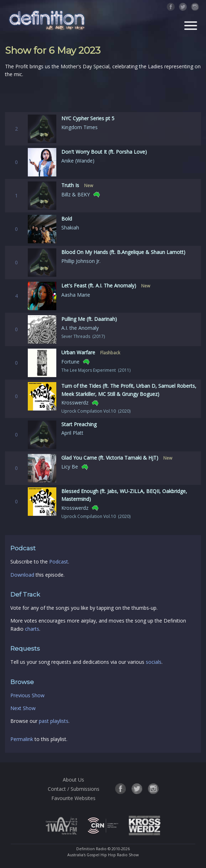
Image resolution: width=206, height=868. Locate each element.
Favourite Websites (73, 798)
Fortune (70, 362)
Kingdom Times (79, 127)
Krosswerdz (75, 403)
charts (32, 629)
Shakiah (70, 227)
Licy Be (70, 467)
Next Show (23, 708)
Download (22, 575)
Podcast (59, 562)
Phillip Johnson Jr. (81, 261)
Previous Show (27, 695)
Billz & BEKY (76, 194)
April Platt (72, 433)
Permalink (22, 739)
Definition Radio (91, 849)
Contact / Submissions (74, 789)
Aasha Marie (76, 295)
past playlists (54, 721)
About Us (73, 780)
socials (154, 662)
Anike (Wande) (78, 161)
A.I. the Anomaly (80, 328)
